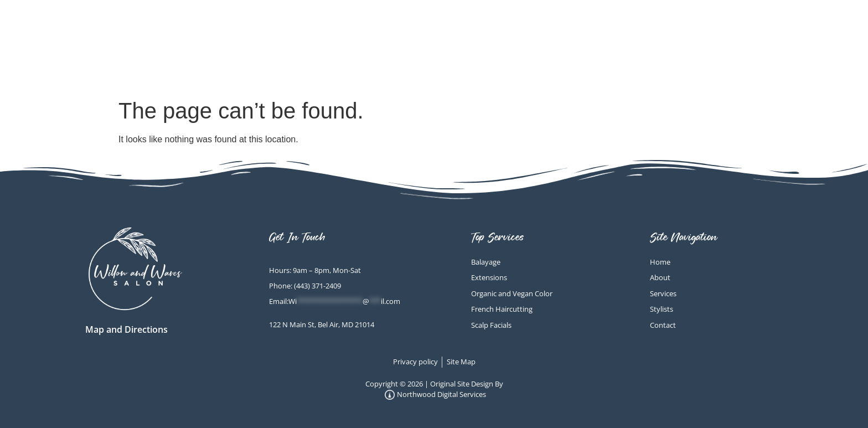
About (774, 33)
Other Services (683, 33)
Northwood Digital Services (435, 395)
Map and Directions (126, 329)
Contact (768, 59)
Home (481, 33)
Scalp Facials (567, 33)
